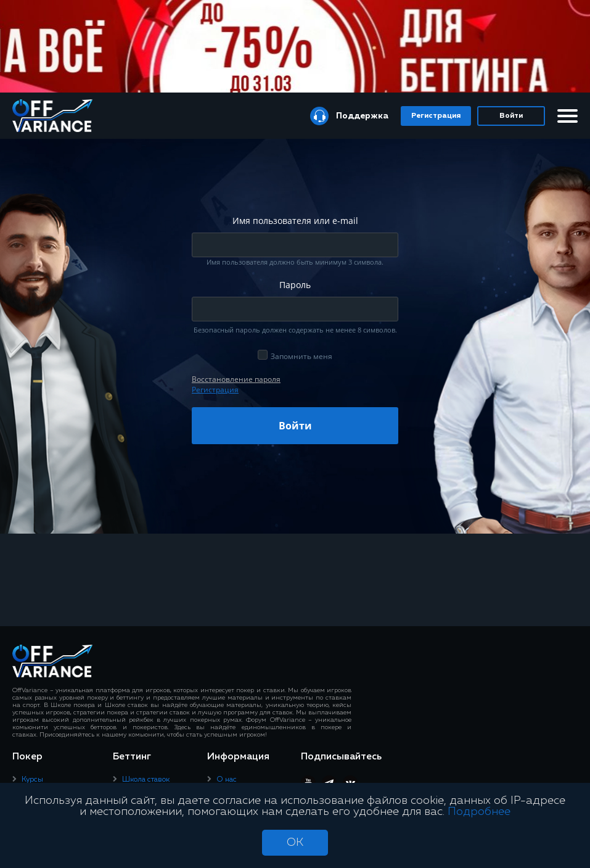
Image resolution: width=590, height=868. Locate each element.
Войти (511, 116)
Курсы (32, 780)
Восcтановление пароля (236, 379)
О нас (227, 780)
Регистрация (436, 116)
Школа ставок (146, 780)
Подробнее (479, 812)
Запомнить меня (301, 356)
